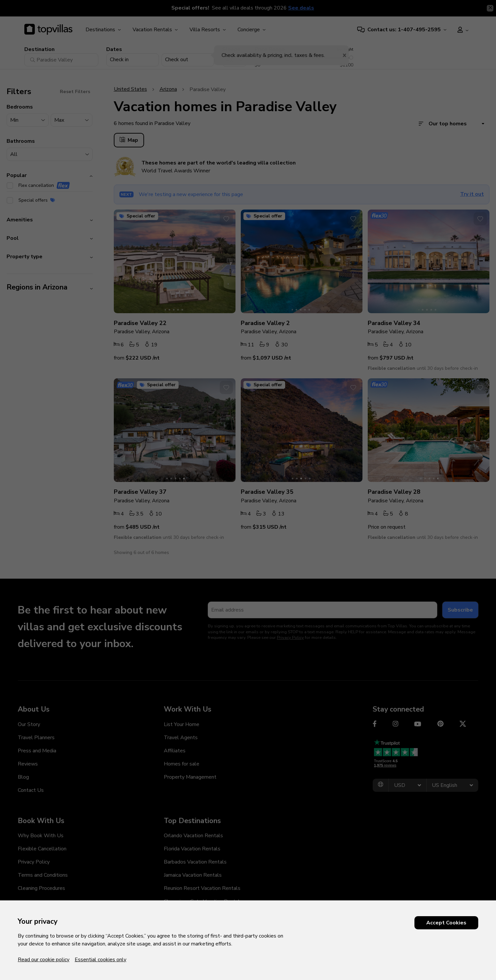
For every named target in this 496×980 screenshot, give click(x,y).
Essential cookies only (100, 960)
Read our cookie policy (44, 960)
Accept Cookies (446, 923)
